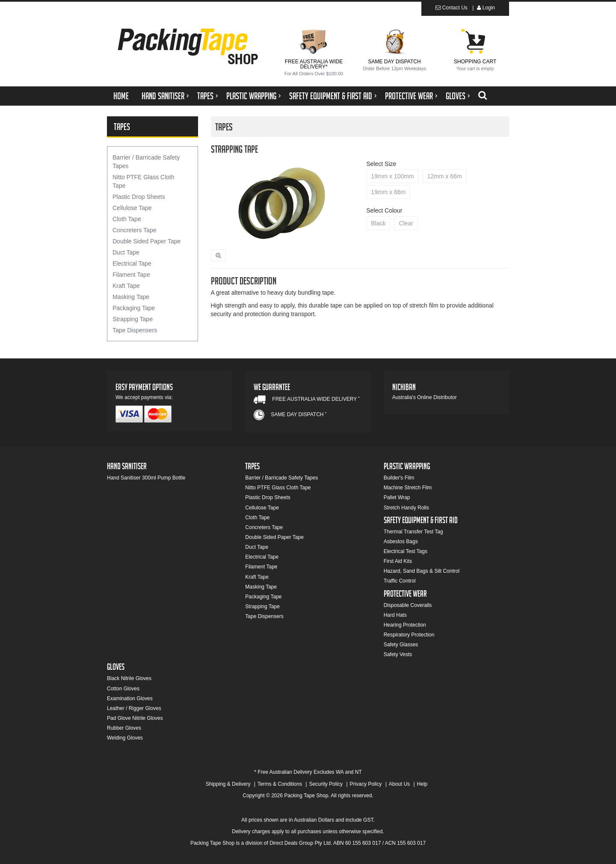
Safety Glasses (401, 645)
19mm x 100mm (392, 176)
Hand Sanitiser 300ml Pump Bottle (146, 478)
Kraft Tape (126, 286)
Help (422, 784)
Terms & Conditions (280, 784)
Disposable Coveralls (408, 605)
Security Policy (326, 784)
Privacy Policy (366, 784)
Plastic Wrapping (251, 97)
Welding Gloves (125, 738)
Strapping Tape (133, 319)
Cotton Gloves (123, 689)
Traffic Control (400, 581)
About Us (399, 784)
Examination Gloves (130, 698)
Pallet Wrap (397, 497)
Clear (406, 223)
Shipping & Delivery (228, 784)
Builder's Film (399, 478)
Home (121, 97)
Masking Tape (131, 297)
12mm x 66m (445, 176)
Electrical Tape (132, 263)
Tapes (205, 97)
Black (378, 223)
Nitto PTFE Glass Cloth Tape (144, 181)
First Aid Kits (398, 561)
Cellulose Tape (132, 208)
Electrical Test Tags (406, 551)
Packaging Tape (134, 308)
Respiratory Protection (409, 635)
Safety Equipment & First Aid (331, 97)
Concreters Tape (134, 230)
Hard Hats (395, 615)
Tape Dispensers (135, 330)
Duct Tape (126, 252)
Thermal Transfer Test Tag (413, 532)
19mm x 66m (388, 192)
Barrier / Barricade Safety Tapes (146, 162)
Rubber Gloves (124, 728)
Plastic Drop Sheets (139, 197)
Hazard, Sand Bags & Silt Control (422, 571)
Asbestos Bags (401, 541)
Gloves (456, 97)
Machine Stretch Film (408, 488)
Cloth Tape (127, 219)
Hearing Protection (405, 625)
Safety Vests (398, 654)
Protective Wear (409, 97)
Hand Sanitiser (163, 97)
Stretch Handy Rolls (406, 508)
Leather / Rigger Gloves (134, 708)
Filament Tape (131, 275)
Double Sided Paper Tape (147, 241)
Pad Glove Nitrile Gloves (135, 718)
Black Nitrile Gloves (129, 678)
